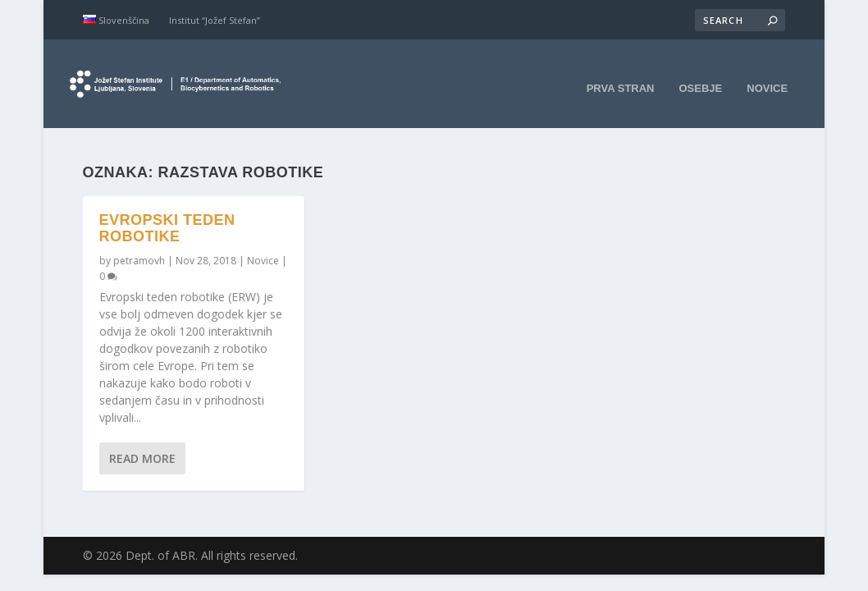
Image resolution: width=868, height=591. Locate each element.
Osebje (701, 76)
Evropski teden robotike (167, 214)
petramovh (139, 246)
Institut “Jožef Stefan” (215, 20)
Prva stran (621, 76)
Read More (142, 444)
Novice (767, 76)
